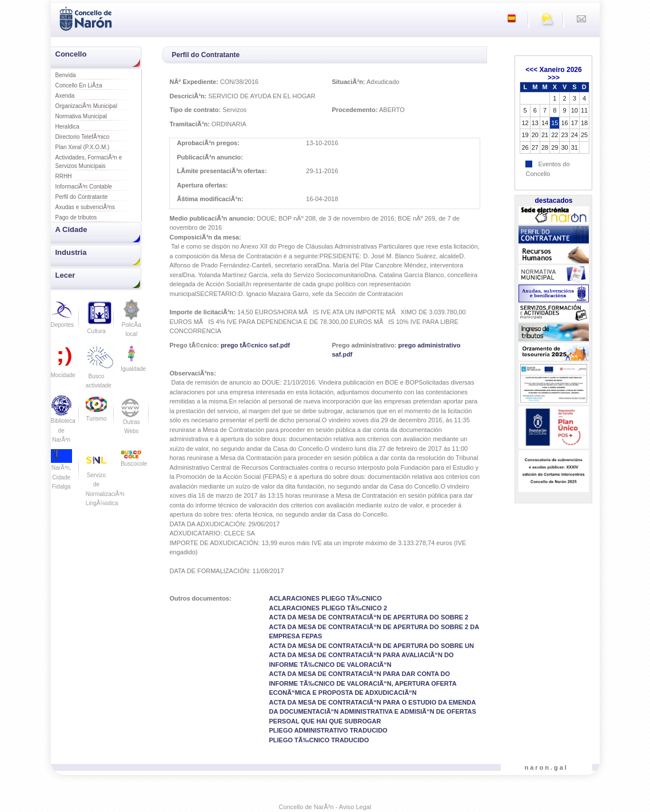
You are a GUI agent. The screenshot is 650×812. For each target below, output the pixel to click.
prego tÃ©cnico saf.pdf (255, 345)
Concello (71, 54)
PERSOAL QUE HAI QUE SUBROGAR (325, 721)
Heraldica (67, 127)
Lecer (65, 275)
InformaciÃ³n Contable (84, 187)
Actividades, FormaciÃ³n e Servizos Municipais (89, 162)
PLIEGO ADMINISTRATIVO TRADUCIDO (328, 730)
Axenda (65, 96)
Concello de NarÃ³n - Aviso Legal (325, 807)
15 (555, 123)
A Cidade (71, 229)
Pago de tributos (76, 217)
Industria (71, 252)
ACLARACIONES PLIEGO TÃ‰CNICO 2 (328, 608)
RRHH (64, 176)
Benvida (66, 75)
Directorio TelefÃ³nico (83, 137)
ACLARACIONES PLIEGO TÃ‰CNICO (325, 598)
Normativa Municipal (81, 116)
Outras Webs (131, 418)
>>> (554, 78)
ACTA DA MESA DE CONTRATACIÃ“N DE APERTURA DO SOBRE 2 (368, 617)
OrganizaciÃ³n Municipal (86, 106)
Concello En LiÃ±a (79, 85)
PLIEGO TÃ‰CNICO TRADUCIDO (319, 740)
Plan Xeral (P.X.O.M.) (83, 147)
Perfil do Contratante (82, 197)
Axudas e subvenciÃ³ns (85, 207)
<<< (531, 70)
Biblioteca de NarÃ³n (63, 422)
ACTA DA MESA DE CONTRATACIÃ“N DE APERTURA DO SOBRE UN (371, 646)
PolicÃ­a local (131, 322)
